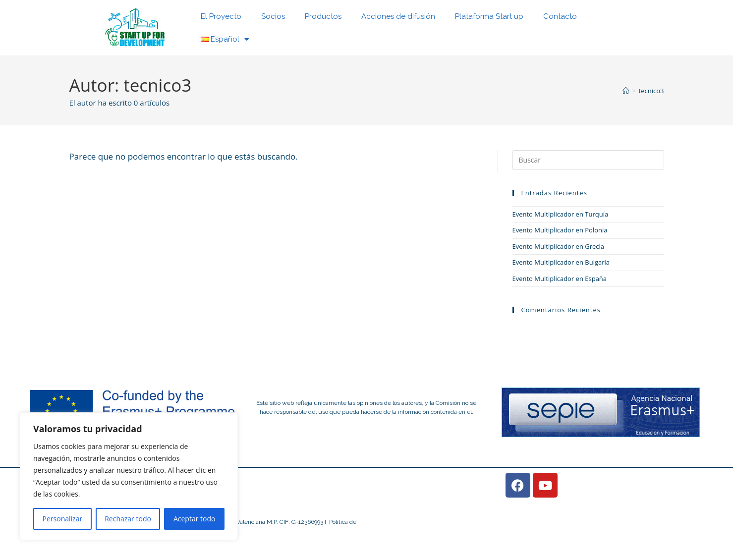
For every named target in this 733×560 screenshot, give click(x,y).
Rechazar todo (128, 519)
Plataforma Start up (489, 16)
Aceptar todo (195, 519)
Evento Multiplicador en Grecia (559, 246)
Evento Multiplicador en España (560, 279)
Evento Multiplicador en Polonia (560, 230)
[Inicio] (626, 91)
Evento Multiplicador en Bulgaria (561, 262)
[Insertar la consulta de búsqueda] (588, 160)
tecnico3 (651, 91)
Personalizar (63, 519)
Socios (273, 16)
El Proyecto (221, 16)
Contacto (560, 16)
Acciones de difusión (398, 16)
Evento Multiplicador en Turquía (561, 214)
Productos (323, 16)
